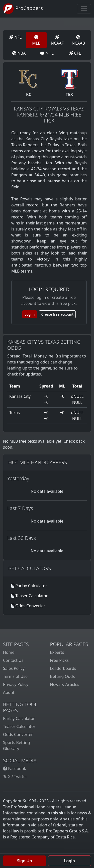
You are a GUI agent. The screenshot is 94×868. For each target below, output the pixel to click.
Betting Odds (63, 676)
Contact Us (13, 660)
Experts (57, 652)
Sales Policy (14, 668)
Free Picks (60, 660)
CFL (75, 53)
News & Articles (65, 684)
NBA (19, 53)
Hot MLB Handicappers (38, 462)
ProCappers (23, 9)
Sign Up (25, 861)
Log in (30, 314)
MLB (36, 40)
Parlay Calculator (31, 586)
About (9, 692)
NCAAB (78, 40)
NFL (15, 37)
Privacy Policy (16, 684)
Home (9, 652)
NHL (47, 53)
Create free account (57, 314)
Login (70, 861)
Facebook (15, 769)
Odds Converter (30, 606)
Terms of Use (15, 676)
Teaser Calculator (31, 596)
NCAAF (57, 40)
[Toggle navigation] (84, 9)
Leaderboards (63, 668)
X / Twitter (15, 777)
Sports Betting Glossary (16, 746)
